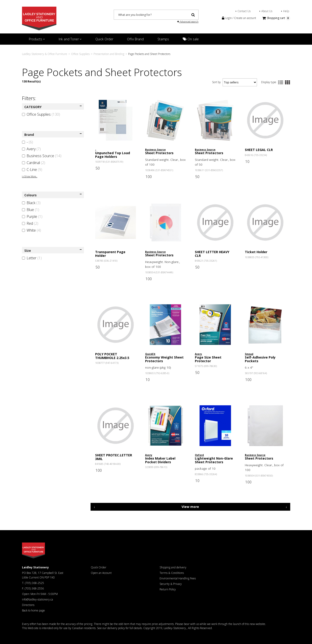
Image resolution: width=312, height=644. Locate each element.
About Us (267, 11)
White (32, 230)
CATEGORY (53, 107)
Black (31, 203)
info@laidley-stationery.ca (37, 599)
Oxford (199, 455)
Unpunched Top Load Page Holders (113, 155)
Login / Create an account (239, 18)
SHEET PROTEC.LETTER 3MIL (114, 457)
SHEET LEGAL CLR (259, 150)
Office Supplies (80, 54)
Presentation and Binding (109, 54)
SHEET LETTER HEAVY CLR (212, 254)
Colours (53, 195)
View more (190, 507)
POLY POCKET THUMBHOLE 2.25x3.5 (112, 356)
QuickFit (150, 354)
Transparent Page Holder (110, 254)
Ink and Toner (70, 39)
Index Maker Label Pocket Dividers (160, 460)
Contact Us (244, 11)
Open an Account (101, 573)
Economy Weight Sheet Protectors (164, 359)
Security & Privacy (171, 584)
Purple (32, 216)
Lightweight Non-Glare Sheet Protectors (214, 460)
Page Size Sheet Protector (208, 359)
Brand (53, 135)
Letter (32, 258)
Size (53, 251)
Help (286, 11)
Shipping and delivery (173, 567)
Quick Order (104, 39)
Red (30, 223)
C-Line (32, 170)
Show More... (30, 176)
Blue (31, 210)
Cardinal (34, 163)
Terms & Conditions (172, 573)
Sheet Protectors (159, 153)
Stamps (163, 39)
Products (37, 39)
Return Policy (168, 589)
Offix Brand (135, 39)
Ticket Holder (256, 252)
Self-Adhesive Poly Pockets (260, 359)
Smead (249, 354)
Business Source (42, 156)
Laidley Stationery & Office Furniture (45, 54)
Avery (31, 149)
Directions (28, 605)
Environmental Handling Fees (178, 578)
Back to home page (33, 610)
